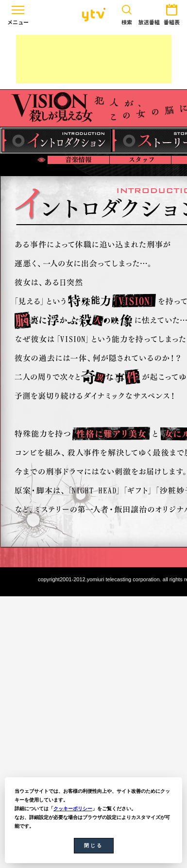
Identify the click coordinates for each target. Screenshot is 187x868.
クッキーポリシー (73, 809)
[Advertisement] (94, 59)
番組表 (172, 13)
